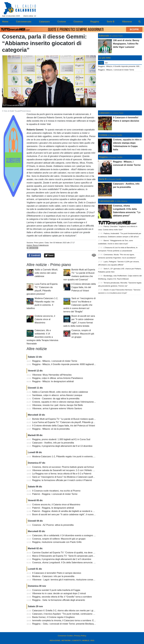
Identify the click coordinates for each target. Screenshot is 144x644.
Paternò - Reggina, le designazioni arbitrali (53, 508)
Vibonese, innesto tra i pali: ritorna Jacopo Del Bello (58, 405)
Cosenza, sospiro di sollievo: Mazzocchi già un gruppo (83, 334)
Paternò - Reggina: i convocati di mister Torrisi (55, 494)
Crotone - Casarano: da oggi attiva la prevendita (56, 399)
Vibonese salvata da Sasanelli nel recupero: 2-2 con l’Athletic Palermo (67, 470)
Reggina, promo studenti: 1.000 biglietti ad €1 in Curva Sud (61, 439)
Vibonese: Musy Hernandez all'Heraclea (52, 375)
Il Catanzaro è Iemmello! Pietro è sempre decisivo (57, 573)
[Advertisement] (120, 91)
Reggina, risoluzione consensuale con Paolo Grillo (57, 542)
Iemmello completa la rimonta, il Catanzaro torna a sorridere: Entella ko (67, 620)
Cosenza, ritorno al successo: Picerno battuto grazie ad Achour (63, 467)
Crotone (103, 135)
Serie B (103, 179)
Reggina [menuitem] (95, 22)
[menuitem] (140, 22)
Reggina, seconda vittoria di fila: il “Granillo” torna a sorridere (62, 597)
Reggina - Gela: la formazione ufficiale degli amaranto (59, 600)
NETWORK (66, 640)
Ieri (106, 63)
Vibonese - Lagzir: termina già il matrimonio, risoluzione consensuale (66, 580)
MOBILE (86, 640)
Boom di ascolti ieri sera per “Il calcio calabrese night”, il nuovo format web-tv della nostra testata (80, 514)
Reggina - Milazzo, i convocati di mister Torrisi (55, 361)
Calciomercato (106, 201)
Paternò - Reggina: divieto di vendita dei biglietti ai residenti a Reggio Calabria (70, 511)
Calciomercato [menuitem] (24, 22)
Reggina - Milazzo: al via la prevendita (51, 429)
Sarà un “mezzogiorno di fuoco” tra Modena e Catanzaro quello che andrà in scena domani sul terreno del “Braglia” (79, 305)
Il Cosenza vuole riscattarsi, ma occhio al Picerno (56, 491)
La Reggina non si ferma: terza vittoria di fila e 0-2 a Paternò (62, 474)
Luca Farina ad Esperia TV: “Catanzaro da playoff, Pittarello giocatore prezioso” (71, 422)
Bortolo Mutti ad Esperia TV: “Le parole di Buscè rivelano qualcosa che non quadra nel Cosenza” (80, 419)
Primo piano (39, 243)
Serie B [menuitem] (111, 22)
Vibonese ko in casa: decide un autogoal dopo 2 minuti (59, 593)
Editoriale (104, 36)
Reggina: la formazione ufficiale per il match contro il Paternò (62, 480)
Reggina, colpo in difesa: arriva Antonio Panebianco (58, 378)
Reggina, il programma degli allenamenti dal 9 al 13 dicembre (62, 446)
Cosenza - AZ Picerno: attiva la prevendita (53, 525)
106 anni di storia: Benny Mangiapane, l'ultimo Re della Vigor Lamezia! (126, 44)
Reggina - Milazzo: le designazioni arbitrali (53, 381)
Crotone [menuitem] (62, 22)
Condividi (34, 255)
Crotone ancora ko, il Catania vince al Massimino (45, 319)
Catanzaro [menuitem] (44, 22)
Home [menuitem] (5, 22)
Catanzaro (104, 113)
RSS (92, 640)
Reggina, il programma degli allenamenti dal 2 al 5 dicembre (62, 559)
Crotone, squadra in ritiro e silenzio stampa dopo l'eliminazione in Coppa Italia (70, 402)
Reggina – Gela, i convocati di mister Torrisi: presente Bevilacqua (64, 624)
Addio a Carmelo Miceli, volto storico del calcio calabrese (46, 273)
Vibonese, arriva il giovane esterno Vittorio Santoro (57, 408)
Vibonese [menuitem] (127, 22)
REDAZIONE (55, 640)
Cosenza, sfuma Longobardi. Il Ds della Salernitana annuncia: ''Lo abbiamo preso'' (73, 562)
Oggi (101, 63)
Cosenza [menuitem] (78, 22)
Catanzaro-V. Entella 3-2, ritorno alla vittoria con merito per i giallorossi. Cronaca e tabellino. (77, 611)
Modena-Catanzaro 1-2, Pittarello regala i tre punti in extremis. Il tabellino (68, 457)
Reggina (103, 157)
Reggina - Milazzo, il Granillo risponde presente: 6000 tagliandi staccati (67, 364)
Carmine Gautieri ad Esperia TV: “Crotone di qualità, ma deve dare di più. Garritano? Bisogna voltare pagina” (86, 553)
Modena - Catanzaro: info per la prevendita (53, 576)
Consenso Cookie (65, 636)
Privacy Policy (80, 636)
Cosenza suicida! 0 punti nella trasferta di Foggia (56, 590)
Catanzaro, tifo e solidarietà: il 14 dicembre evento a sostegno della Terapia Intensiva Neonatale (42, 337)
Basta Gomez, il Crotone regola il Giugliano (54, 617)
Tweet (49, 255)
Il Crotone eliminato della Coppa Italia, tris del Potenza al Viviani (84, 287)
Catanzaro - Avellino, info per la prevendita (53, 443)
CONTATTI (76, 640)
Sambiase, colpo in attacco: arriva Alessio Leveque (57, 395)
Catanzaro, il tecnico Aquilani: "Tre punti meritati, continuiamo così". (65, 614)
